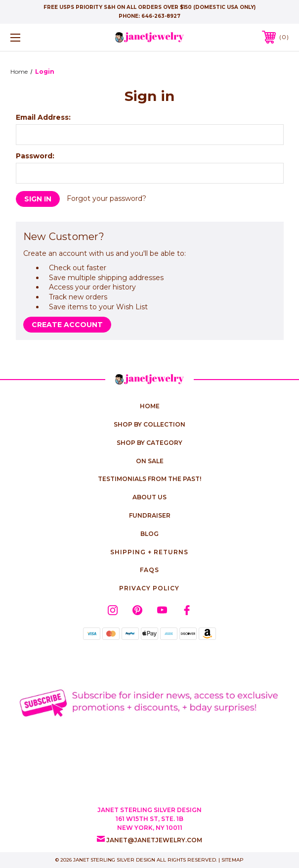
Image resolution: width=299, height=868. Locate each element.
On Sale (150, 461)
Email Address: (43, 117)
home (150, 406)
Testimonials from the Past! (149, 479)
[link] (150, 778)
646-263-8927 (161, 16)
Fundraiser (150, 515)
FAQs (149, 570)
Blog (149, 534)
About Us (149, 497)
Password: (35, 156)
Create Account (67, 325)
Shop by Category (149, 443)
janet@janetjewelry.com (154, 840)
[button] (150, 702)
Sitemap (233, 860)
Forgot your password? (107, 198)
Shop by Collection (149, 424)
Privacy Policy (149, 588)
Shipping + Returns (149, 552)
